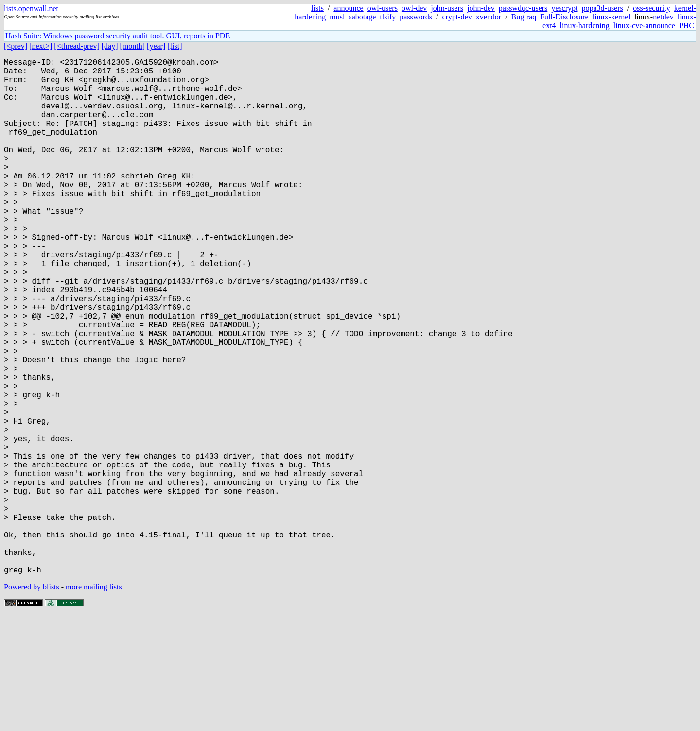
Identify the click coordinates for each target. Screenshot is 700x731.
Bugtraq (524, 17)
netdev (663, 17)
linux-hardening (585, 26)
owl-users (383, 8)
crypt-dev (457, 17)
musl (337, 17)
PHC (687, 26)
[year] (156, 46)
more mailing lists (94, 702)
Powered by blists (32, 702)
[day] (110, 46)
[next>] (41, 46)
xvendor (489, 17)
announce (348, 8)
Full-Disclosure (564, 17)
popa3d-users (602, 8)
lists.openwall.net (31, 9)
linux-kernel (612, 17)
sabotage (362, 17)
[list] (175, 46)
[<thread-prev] (77, 46)
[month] (133, 46)
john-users (447, 8)
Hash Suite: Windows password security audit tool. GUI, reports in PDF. (118, 36)
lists (317, 8)
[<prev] (16, 46)
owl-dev (414, 8)
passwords (416, 17)
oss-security (651, 8)
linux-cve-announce (644, 26)
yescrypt (564, 8)
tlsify (388, 17)
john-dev (481, 8)
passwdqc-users (523, 8)
